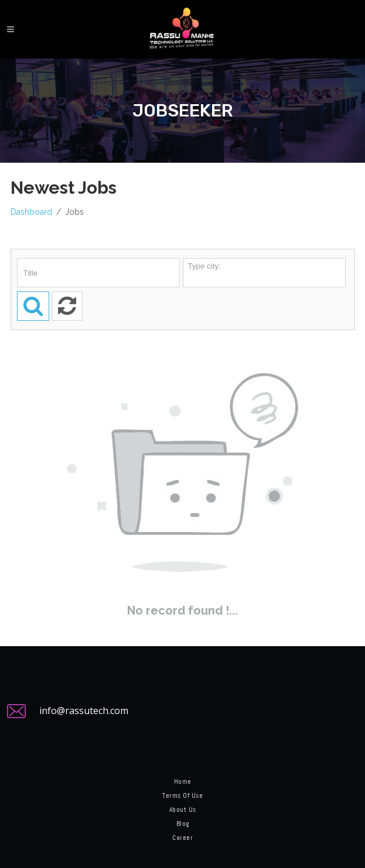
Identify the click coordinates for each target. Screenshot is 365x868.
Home (183, 781)
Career (182, 838)
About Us (183, 809)
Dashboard (31, 212)
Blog (183, 824)
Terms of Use (182, 795)
